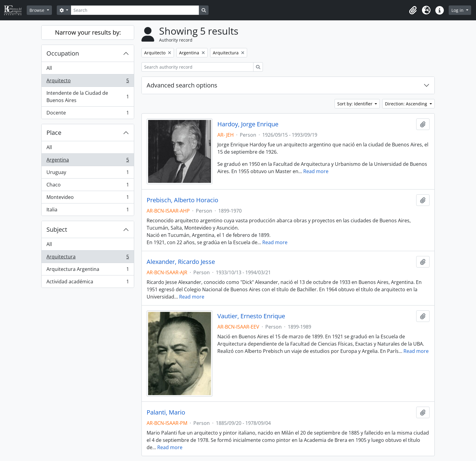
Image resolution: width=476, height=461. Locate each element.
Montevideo (88, 198)
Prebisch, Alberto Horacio (182, 200)
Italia (88, 211)
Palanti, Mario (166, 412)
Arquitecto (88, 82)
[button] (413, 10)
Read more (316, 171)
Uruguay (88, 174)
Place (54, 133)
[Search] (135, 10)
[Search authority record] (197, 67)
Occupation (63, 53)
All (49, 68)
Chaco (88, 186)
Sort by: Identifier (355, 104)
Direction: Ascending (407, 104)
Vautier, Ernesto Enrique (251, 316)
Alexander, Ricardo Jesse (181, 262)
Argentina (88, 161)
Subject (57, 229)
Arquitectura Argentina (88, 270)
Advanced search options (182, 85)
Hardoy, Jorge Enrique (248, 124)
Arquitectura (88, 258)
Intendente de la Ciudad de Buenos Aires (88, 97)
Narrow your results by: (88, 32)
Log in (458, 10)
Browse (37, 10)
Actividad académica (88, 283)
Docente (88, 114)
